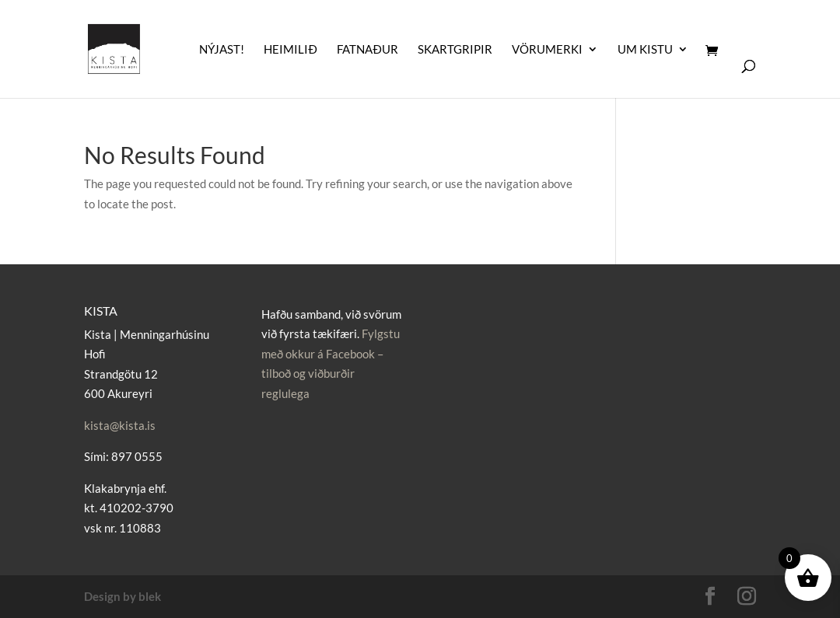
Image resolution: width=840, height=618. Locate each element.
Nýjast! (222, 50)
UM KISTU (645, 50)
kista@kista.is (120, 425)
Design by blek (122, 596)
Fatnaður (367, 50)
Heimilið (290, 50)
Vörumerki (547, 50)
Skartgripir (455, 50)
